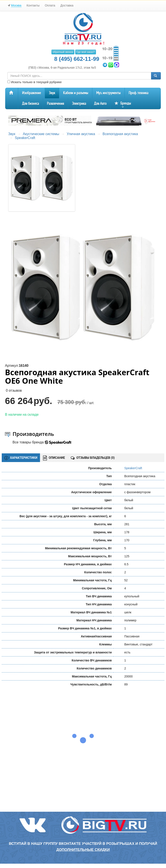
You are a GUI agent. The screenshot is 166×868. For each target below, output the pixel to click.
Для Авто (100, 104)
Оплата (50, 5)
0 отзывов (14, 390)
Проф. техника (138, 93)
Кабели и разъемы (76, 93)
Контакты (33, 5)
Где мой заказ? (86, 52)
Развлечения (55, 104)
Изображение (31, 93)
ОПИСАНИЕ (54, 458)
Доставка (67, 5)
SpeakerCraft (25, 138)
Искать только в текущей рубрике (34, 82)
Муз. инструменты (108, 93)
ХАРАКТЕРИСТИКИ (21, 458)
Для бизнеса (30, 104)
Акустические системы (41, 134)
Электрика (79, 104)
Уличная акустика (81, 134)
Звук (52, 93)
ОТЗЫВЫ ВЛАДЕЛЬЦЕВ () (93, 458)
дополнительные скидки (83, 850)
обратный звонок (63, 52)
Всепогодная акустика (120, 134)
